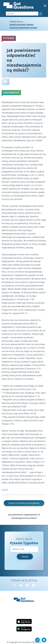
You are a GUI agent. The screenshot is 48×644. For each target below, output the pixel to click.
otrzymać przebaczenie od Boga (23, 28)
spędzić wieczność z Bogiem (22, 25)
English (5, 489)
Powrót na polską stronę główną (24, 503)
